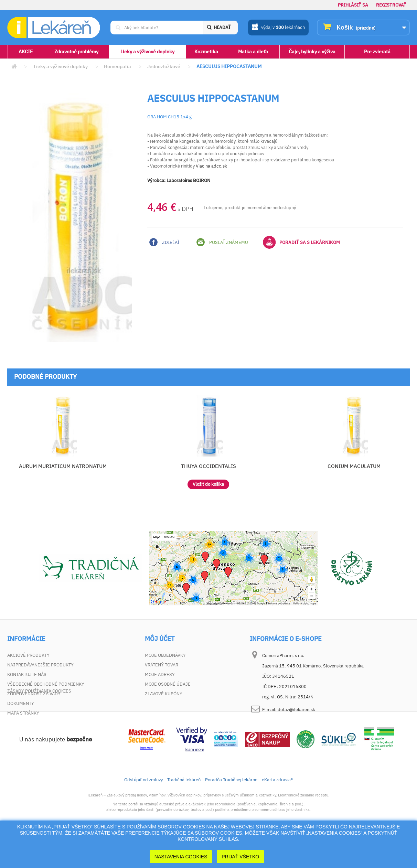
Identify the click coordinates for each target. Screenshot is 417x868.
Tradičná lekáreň (184, 811)
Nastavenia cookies (181, 857)
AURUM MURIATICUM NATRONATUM (63, 466)
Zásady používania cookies (39, 723)
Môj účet (160, 639)
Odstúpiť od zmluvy (143, 811)
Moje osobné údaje (168, 684)
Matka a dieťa (253, 52)
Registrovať (391, 5)
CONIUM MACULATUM (354, 466)
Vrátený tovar (162, 665)
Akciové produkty (28, 655)
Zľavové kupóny (164, 694)
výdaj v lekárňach (278, 28)
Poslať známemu (222, 242)
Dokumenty (21, 703)
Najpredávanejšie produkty (40, 665)
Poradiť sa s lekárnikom (301, 242)
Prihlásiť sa (353, 5)
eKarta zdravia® (277, 811)
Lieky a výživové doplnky (147, 52)
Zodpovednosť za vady (34, 694)
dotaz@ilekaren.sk (296, 710)
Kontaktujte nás (27, 674)
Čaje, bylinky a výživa (312, 52)
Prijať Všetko (240, 857)
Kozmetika (206, 52)
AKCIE (26, 52)
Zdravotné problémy (76, 52)
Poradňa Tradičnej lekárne (231, 811)
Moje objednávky (165, 655)
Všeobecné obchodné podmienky (46, 684)
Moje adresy (160, 674)
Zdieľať (164, 242)
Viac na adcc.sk (211, 166)
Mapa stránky (23, 713)
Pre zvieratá (377, 52)
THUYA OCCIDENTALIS (208, 466)
